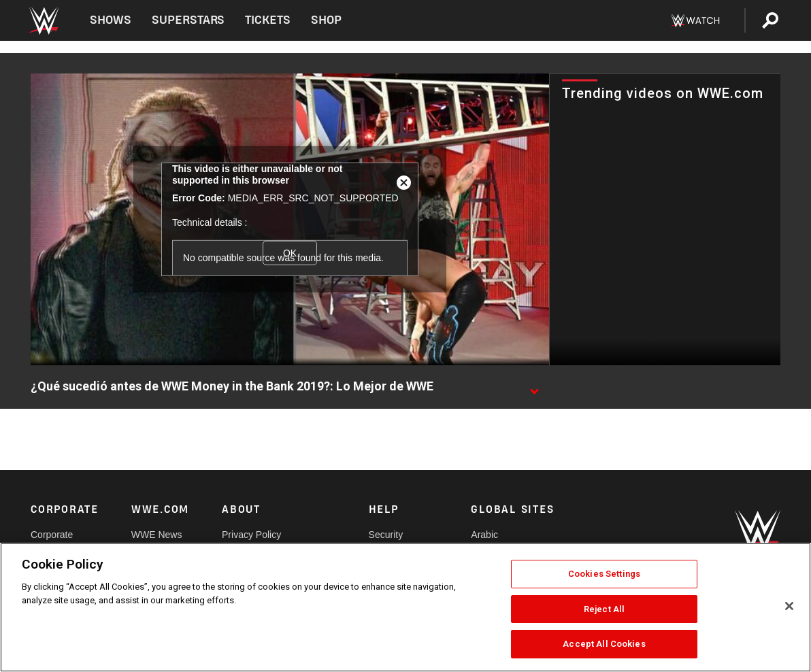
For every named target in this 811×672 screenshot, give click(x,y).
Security (386, 535)
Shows (111, 20)
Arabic (484, 535)
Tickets (268, 20)
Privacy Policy (251, 535)
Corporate (52, 535)
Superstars (188, 20)
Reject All (604, 609)
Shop (326, 20)
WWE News (157, 535)
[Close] (789, 606)
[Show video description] (534, 387)
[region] (405, 607)
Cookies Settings (604, 574)
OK (290, 252)
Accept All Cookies (604, 644)
